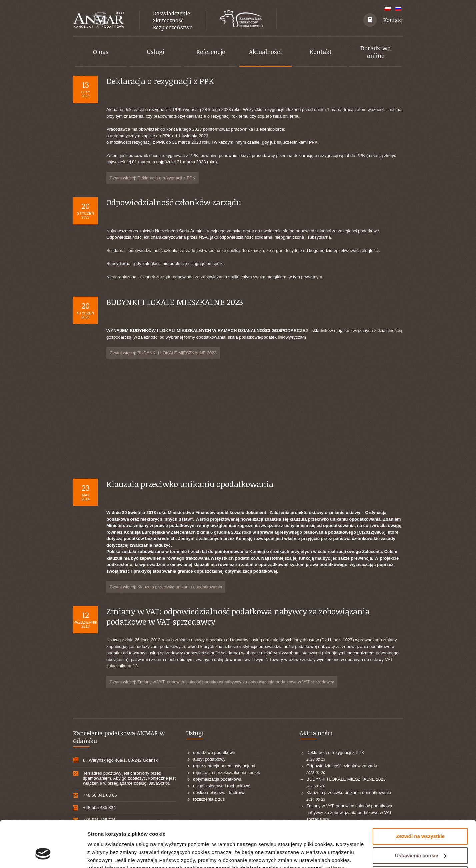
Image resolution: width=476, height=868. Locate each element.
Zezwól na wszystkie (420, 796)
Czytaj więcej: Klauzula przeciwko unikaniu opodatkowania (166, 587)
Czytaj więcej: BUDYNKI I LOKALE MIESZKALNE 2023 (163, 353)
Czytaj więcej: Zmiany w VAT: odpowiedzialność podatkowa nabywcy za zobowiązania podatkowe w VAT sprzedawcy (222, 682)
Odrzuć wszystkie (420, 835)
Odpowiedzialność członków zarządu (174, 202)
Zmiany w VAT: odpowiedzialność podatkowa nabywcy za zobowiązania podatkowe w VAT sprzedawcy (238, 616)
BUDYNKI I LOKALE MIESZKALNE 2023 (175, 302)
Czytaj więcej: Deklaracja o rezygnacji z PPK (152, 178)
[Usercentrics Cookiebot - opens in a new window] (43, 855)
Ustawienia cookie (421, 815)
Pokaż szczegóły (107, 855)
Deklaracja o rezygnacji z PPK (160, 81)
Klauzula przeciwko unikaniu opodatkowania (190, 484)
